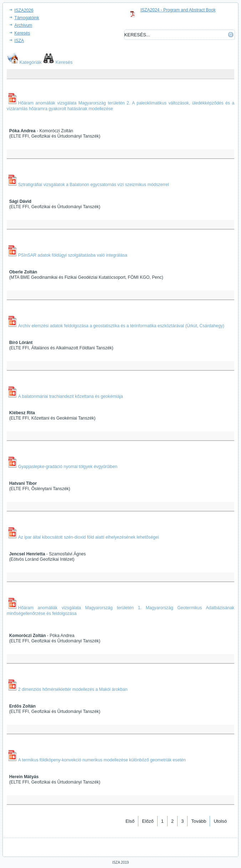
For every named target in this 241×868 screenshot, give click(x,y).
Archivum (23, 25)
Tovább (199, 821)
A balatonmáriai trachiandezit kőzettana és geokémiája (71, 396)
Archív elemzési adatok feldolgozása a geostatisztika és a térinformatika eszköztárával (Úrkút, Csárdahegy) (121, 326)
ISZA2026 (24, 10)
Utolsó (220, 821)
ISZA (19, 41)
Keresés (22, 33)
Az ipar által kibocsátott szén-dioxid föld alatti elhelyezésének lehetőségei (89, 537)
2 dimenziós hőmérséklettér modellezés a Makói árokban (73, 689)
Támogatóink (27, 18)
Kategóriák (30, 62)
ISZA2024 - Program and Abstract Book (178, 10)
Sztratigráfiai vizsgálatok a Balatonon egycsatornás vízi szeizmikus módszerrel (94, 185)
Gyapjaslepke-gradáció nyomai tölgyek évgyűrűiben (68, 467)
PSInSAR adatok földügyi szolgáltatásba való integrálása (73, 255)
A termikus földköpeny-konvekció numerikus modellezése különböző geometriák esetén (102, 760)
